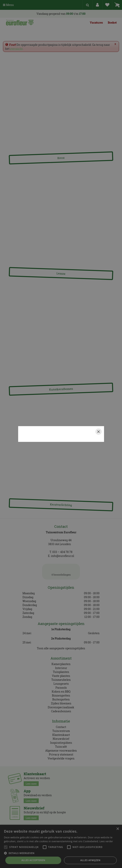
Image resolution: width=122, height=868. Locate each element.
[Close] (99, 432)
